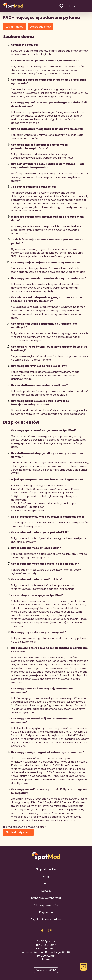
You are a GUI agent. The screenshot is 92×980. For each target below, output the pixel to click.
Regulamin (46, 912)
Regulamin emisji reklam (46, 919)
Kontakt (46, 891)
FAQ (46, 884)
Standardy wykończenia (46, 898)
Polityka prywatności (46, 905)
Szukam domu (15, 27)
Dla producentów (40, 27)
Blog (46, 876)
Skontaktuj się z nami (18, 832)
